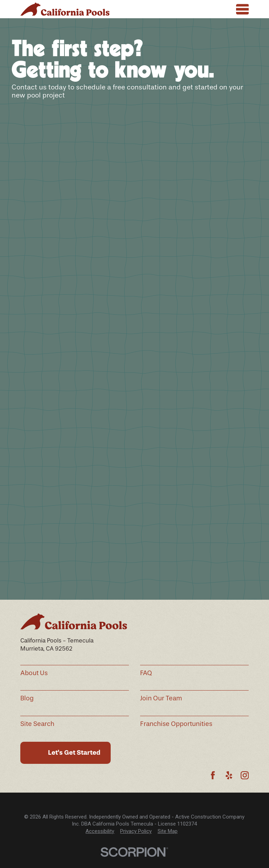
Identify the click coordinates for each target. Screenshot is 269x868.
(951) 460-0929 (101, 422)
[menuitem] (100, 831)
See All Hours (175, 434)
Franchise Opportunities (176, 724)
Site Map (168, 831)
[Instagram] (245, 775)
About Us (34, 673)
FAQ (146, 673)
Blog (27, 698)
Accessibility (100, 831)
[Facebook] (213, 775)
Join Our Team (161, 698)
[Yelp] (229, 775)
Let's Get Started (74, 752)
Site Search (37, 724)
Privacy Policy (136, 831)
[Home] (65, 9)
